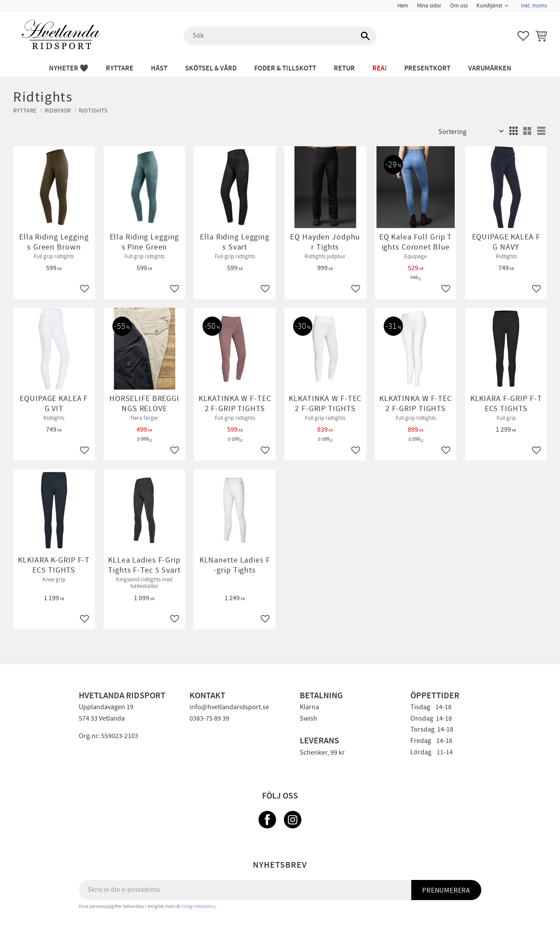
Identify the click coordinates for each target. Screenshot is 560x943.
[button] (523, 36)
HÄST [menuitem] (159, 69)
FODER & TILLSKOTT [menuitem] (285, 69)
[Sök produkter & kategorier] (280, 36)
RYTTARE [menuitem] (120, 69)
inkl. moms (534, 6)
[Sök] (365, 36)
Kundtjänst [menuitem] (489, 6)
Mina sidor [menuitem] (429, 6)
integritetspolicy (199, 906)
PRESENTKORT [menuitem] (427, 69)
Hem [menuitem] (403, 6)
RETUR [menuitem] (344, 69)
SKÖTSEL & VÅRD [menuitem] (211, 69)
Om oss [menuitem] (459, 6)
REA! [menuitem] (380, 69)
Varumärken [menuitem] (490, 69)
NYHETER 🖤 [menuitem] (69, 69)
